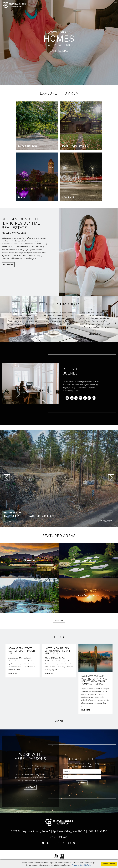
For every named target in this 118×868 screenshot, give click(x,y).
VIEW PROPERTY (105, 521)
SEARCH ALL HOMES (59, 51)
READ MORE (13, 674)
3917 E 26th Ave (58, 837)
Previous (3, 323)
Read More (8, 264)
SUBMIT (82, 783)
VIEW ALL (59, 620)
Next (115, 323)
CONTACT (30, 787)
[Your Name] (82, 771)
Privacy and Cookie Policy (82, 865)
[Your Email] (82, 777)
